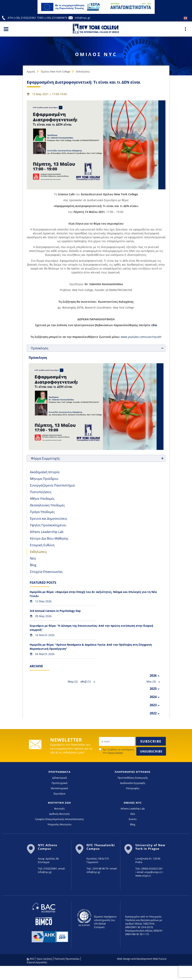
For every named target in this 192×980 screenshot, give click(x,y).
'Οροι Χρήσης (44, 959)
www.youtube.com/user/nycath (141, 337)
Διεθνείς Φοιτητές (59, 814)
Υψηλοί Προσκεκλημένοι (48, 525)
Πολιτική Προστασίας (67, 959)
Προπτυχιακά (59, 783)
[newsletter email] (117, 741)
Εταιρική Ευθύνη (42, 545)
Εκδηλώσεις (83, 71)
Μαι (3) (151, 681)
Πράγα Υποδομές (42, 512)
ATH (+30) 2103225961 (22, 18)
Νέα (33, 558)
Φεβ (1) (86, 681)
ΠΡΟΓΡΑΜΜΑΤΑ (59, 772)
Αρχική (31, 71)
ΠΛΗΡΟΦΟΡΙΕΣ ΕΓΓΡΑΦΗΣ (133, 772)
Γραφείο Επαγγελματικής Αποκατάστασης (59, 819)
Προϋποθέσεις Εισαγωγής (133, 778)
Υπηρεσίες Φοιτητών (59, 824)
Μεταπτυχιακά (59, 788)
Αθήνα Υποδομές (42, 499)
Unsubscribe (151, 751)
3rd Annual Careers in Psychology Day (55, 611)
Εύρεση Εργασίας (37, 962)
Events (133, 819)
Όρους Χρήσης (116, 753)
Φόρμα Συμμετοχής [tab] (98, 458)
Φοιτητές (59, 809)
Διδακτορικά (59, 778)
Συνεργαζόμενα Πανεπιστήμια (52, 485)
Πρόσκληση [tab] (98, 348)
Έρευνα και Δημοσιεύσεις (49, 519)
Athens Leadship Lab (133, 809)
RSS (30, 959)
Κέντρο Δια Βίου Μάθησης (49, 538)
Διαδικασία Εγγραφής (133, 783)
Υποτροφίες (133, 788)
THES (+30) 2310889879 (52, 18)
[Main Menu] (6, 29)
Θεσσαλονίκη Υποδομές (47, 505)
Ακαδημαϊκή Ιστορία (45, 472)
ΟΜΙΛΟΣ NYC (133, 803)
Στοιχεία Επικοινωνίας (46, 572)
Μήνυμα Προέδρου (44, 479)
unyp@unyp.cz (153, 872)
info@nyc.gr (83, 18)
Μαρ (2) (73, 681)
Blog (33, 565)
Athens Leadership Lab (47, 532)
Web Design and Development (135, 959)
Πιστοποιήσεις (41, 492)
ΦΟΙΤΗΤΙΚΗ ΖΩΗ (59, 803)
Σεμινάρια (59, 793)
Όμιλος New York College (55, 71)
